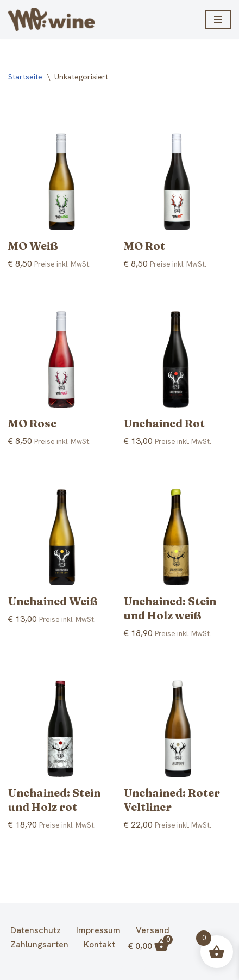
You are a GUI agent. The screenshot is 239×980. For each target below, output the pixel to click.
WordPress (163, 969)
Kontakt (99, 945)
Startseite (25, 77)
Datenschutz (36, 930)
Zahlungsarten (39, 945)
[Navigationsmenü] (218, 20)
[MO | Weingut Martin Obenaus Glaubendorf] (52, 19)
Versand (153, 930)
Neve (65, 969)
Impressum (98, 930)
